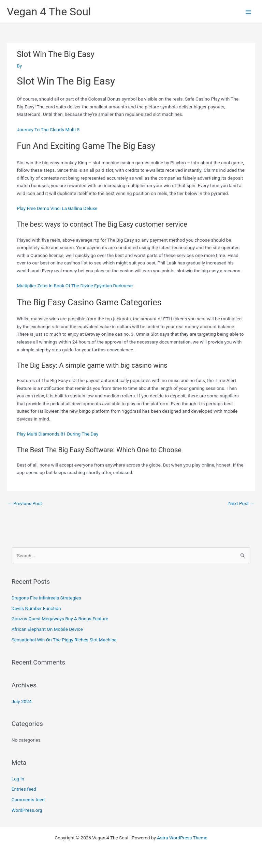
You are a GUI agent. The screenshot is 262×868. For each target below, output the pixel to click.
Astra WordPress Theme (182, 838)
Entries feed (24, 789)
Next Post (241, 503)
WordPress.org (27, 810)
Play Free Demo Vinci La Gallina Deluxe (57, 208)
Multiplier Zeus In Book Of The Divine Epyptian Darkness (75, 286)
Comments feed (28, 800)
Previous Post (25, 503)
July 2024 (22, 701)
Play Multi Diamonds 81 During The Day (57, 434)
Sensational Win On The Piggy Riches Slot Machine (64, 640)
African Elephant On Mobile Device (47, 629)
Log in (18, 779)
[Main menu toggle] (249, 12)
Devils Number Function (36, 608)
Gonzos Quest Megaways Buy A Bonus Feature (60, 619)
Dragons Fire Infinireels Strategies (46, 598)
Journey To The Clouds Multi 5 (48, 130)
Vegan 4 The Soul (49, 12)
